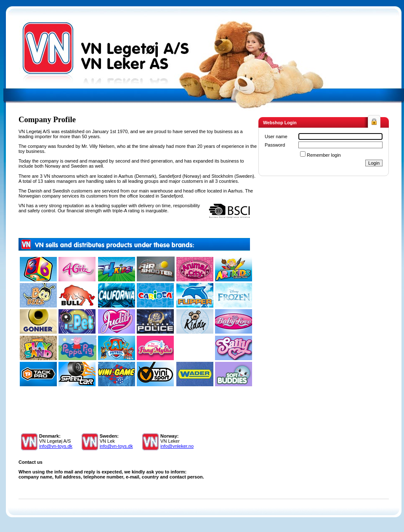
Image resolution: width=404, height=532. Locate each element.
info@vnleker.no (177, 446)
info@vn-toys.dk (56, 446)
